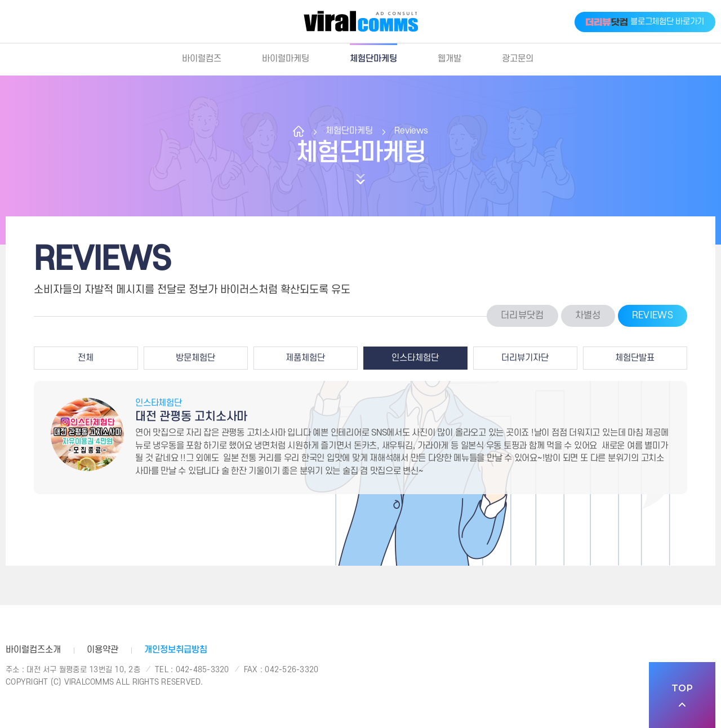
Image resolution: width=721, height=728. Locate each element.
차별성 (588, 316)
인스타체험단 (415, 358)
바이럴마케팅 (286, 59)
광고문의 (518, 59)
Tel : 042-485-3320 (192, 670)
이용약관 (103, 650)
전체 (86, 358)
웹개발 (449, 59)
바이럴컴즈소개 (33, 650)
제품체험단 (305, 358)
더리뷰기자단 (525, 358)
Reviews (411, 131)
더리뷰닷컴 (522, 316)
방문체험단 (195, 358)
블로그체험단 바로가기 (645, 22)
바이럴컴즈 (202, 59)
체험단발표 (635, 358)
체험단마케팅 (373, 59)
